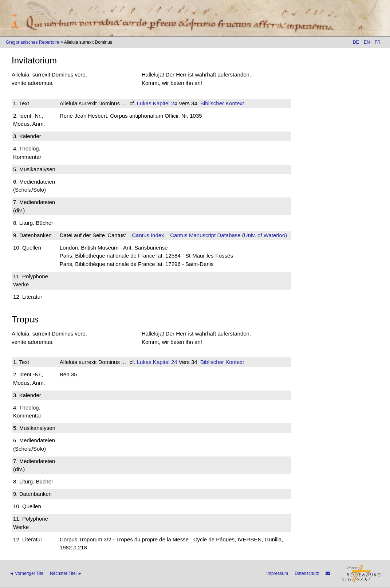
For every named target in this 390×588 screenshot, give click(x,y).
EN (367, 42)
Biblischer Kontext (222, 103)
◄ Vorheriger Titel (27, 573)
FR (378, 42)
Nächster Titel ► (66, 573)
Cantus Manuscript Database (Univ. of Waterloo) (229, 235)
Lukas (144, 103)
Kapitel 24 (164, 103)
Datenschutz (307, 573)
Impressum (277, 573)
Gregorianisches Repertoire (33, 42)
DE (356, 42)
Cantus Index (148, 235)
